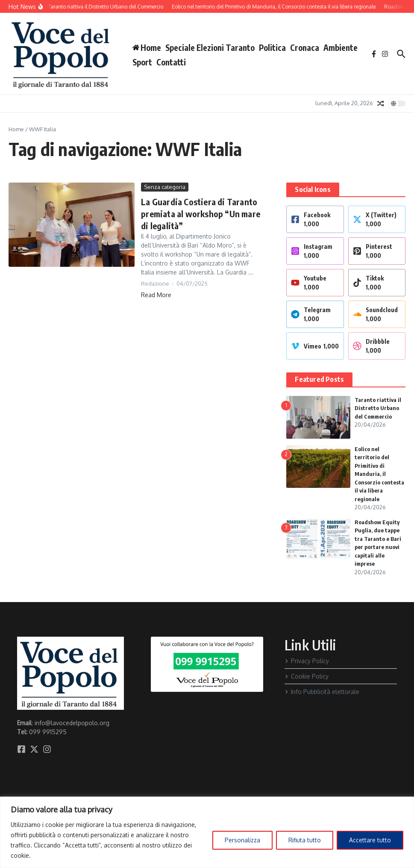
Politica (272, 47)
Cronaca (305, 47)
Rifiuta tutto (305, 840)
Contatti (171, 62)
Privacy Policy (307, 661)
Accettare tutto (370, 840)
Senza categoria (165, 187)
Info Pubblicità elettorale (322, 692)
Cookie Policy (307, 676)
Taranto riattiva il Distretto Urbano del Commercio (378, 408)
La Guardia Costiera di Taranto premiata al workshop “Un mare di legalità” (201, 214)
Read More (156, 295)
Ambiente (341, 47)
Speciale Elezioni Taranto (210, 47)
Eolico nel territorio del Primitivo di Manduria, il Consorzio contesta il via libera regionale (379, 474)
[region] (207, 832)
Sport (142, 62)
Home (16, 129)
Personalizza (242, 840)
